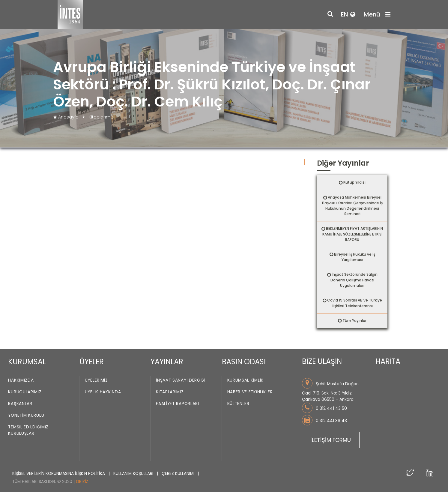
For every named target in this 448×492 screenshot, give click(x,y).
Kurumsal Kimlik (246, 381)
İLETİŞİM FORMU (331, 440)
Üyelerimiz (96, 381)
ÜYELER (92, 362)
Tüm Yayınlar (354, 321)
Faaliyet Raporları (178, 404)
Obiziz (82, 482)
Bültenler (238, 404)
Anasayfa (66, 117)
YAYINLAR (167, 362)
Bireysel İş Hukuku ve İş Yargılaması (355, 257)
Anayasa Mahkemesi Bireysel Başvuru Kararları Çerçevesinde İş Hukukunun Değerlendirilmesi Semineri (352, 205)
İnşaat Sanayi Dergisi (181, 381)
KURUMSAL (27, 362)
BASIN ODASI (244, 362)
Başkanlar (20, 404)
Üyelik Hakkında (103, 392)
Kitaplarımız (101, 117)
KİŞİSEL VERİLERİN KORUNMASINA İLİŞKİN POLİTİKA (59, 474)
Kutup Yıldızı (354, 182)
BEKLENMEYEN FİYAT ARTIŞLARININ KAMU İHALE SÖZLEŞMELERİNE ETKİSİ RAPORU (353, 234)
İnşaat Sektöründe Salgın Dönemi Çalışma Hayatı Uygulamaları (354, 280)
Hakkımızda (21, 381)
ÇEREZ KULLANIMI (179, 474)
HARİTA (388, 361)
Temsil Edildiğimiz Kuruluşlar (28, 430)
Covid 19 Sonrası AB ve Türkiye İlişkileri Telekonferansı (355, 303)
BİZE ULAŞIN (322, 361)
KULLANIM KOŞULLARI (134, 474)
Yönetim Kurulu (26, 416)
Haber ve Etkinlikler (250, 392)
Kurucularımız (25, 392)
